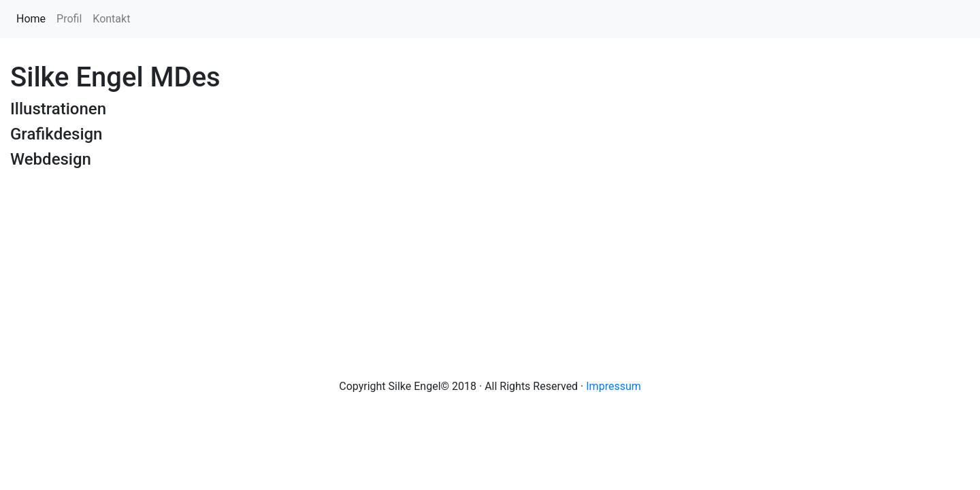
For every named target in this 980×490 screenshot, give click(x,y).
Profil (69, 19)
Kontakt (111, 19)
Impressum (614, 386)
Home (34, 18)
